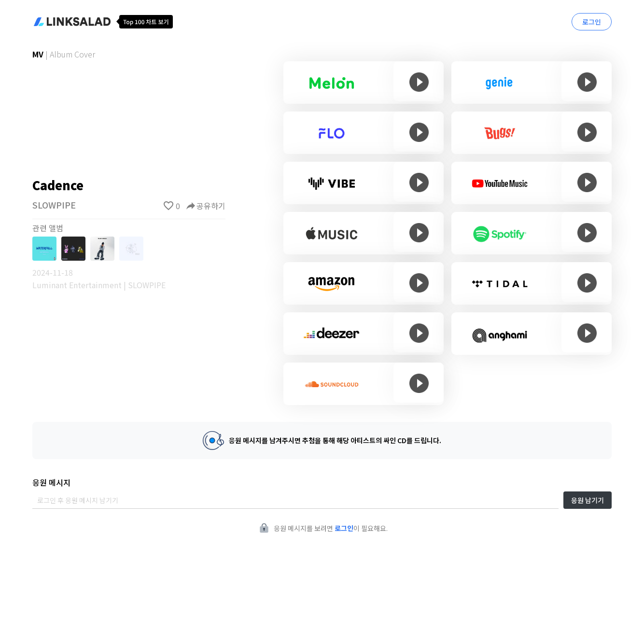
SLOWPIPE (54, 205)
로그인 (592, 22)
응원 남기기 (588, 500)
